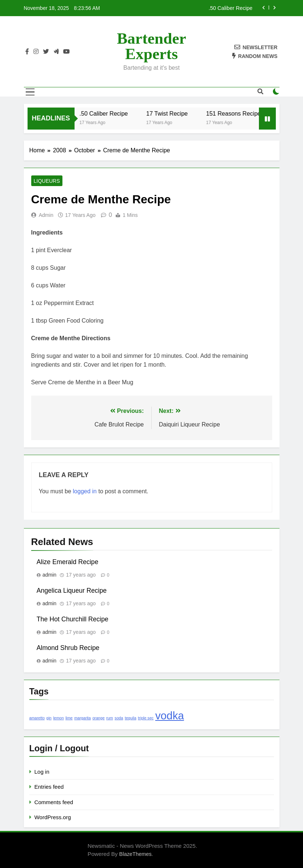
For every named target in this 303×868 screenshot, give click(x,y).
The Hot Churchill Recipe (73, 619)
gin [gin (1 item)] (49, 718)
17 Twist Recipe (171, 113)
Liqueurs (47, 181)
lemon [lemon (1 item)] (59, 718)
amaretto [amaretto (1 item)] (37, 718)
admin (46, 215)
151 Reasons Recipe (237, 113)
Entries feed (49, 787)
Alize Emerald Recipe (68, 562)
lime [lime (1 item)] (69, 718)
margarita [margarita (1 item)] (82, 718)
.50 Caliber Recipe (230, 8)
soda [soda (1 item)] (119, 718)
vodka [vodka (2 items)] (170, 716)
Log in (42, 772)
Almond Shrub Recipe (68, 648)
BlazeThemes (136, 854)
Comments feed (54, 802)
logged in (85, 491)
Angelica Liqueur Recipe (72, 591)
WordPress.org (53, 817)
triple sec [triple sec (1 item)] (146, 718)
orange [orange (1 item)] (99, 718)
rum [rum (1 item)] (109, 718)
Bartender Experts (151, 46)
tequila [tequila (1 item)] (131, 718)
